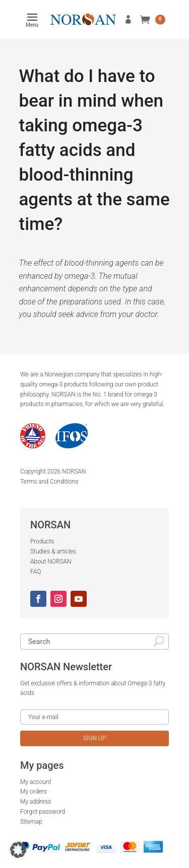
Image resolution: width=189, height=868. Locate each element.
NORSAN (74, 471)
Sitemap (31, 822)
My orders (34, 792)
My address (36, 802)
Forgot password (43, 812)
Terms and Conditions (49, 482)
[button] (18, 850)
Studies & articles (53, 551)
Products (42, 541)
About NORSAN (51, 562)
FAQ (36, 572)
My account (36, 782)
